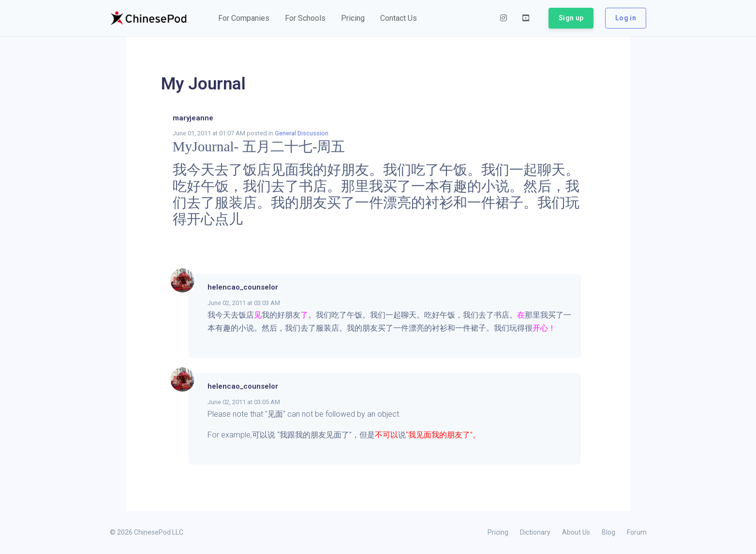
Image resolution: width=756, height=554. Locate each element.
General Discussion (302, 133)
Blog (608, 532)
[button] (244, 18)
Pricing (498, 532)
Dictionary (535, 532)
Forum (637, 532)
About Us (576, 532)
